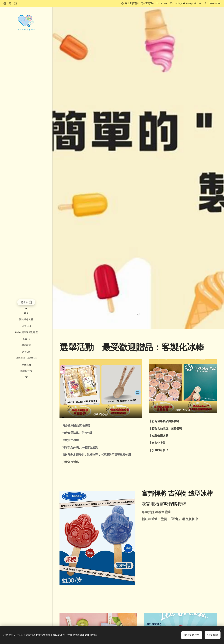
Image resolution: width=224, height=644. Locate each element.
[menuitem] (26, 313)
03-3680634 (215, 3)
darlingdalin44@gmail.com (188, 3)
